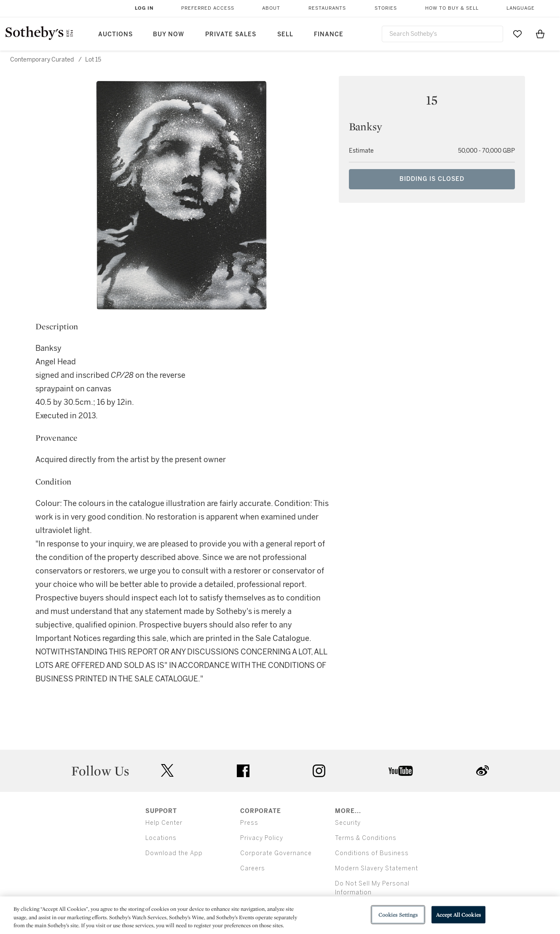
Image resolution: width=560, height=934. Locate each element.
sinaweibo (482, 771)
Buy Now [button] (169, 34)
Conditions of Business (372, 853)
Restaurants (327, 8)
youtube (401, 771)
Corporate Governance (276, 853)
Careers (253, 868)
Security (348, 823)
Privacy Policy (262, 838)
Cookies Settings (398, 914)
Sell (285, 34)
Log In (144, 8)
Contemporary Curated (42, 60)
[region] (280, 915)
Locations (161, 838)
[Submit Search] (493, 34)
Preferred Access (208, 8)
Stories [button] (386, 8)
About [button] (271, 8)
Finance (329, 34)
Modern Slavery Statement (376, 868)
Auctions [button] (115, 34)
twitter (167, 771)
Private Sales (231, 34)
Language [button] (521, 8)
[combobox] (443, 34)
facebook (243, 771)
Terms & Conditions (366, 838)
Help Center (164, 823)
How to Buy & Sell (452, 8)
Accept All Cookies (458, 914)
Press (249, 823)
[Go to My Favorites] (517, 34)
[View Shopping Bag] (540, 34)
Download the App (174, 853)
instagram (319, 771)
